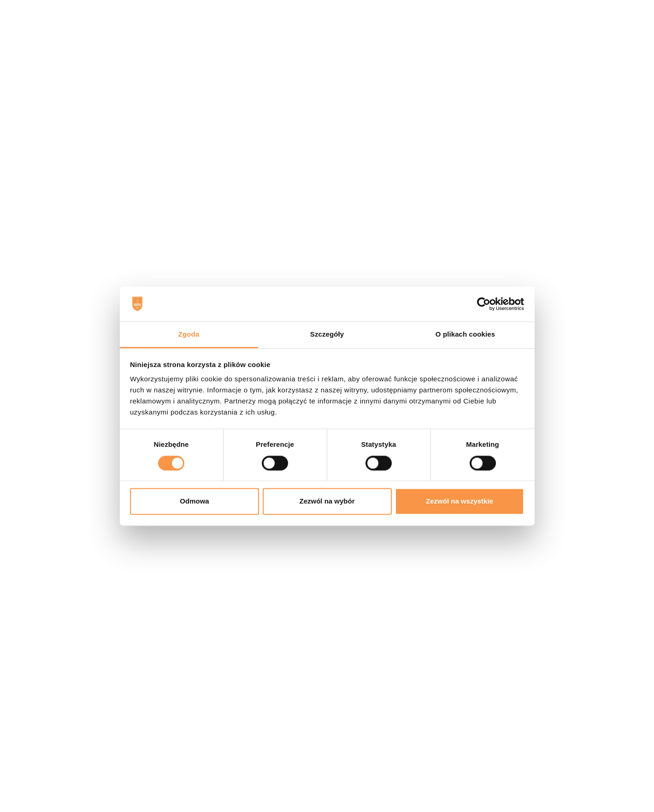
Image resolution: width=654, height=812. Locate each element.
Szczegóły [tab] (327, 335)
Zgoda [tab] (189, 335)
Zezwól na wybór (327, 501)
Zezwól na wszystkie (460, 501)
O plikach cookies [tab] (465, 335)
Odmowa (194, 501)
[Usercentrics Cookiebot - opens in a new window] (484, 304)
